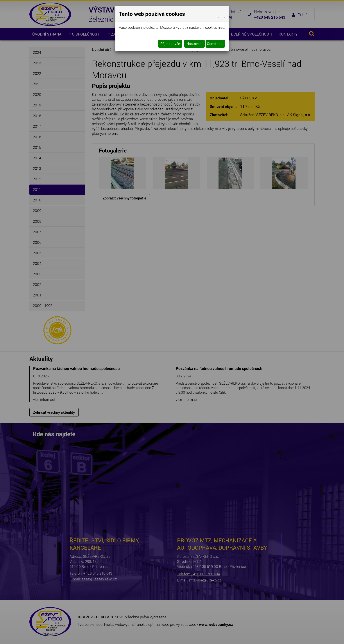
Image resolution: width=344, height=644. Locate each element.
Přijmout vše (170, 44)
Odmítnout (215, 44)
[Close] (221, 14)
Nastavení (194, 44)
